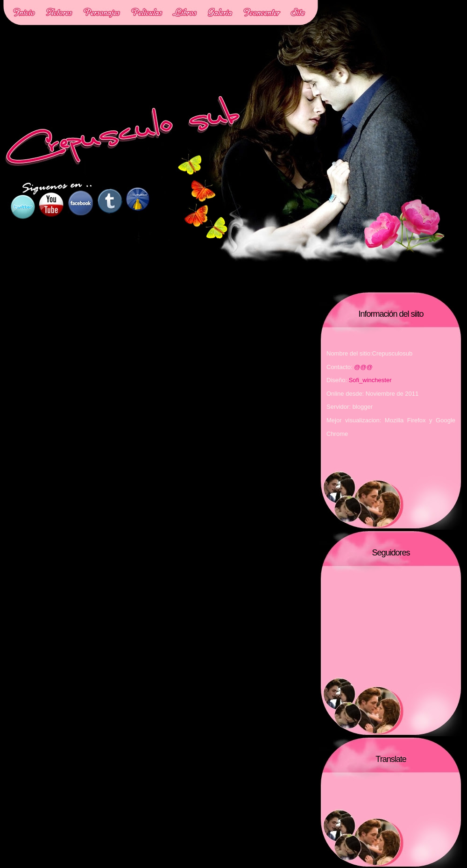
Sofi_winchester (370, 380)
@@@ (363, 367)
